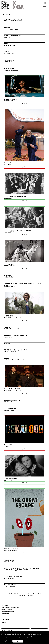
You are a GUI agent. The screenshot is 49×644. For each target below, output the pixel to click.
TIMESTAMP (8, 327)
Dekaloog (8, 445)
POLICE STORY (9, 60)
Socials (4, 623)
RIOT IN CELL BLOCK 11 (12, 400)
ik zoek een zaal (8, 631)
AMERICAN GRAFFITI (11, 99)
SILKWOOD (8, 275)
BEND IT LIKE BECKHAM (12, 36)
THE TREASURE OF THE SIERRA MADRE (17, 231)
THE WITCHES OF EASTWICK (14, 577)
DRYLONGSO (8, 52)
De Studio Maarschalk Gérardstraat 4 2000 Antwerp (10, 607)
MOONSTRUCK (9, 560)
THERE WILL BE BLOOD (12, 389)
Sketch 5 (7, 163)
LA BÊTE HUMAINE (10, 479)
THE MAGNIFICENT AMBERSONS (15, 197)
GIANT (6, 44)
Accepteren (18, 641)
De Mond (7, 344)
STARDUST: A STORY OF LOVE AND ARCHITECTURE (21, 568)
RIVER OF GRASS (10, 585)
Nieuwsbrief (5, 620)
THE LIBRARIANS (10, 409)
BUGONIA (7, 28)
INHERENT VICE (9, 316)
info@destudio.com (8, 611)
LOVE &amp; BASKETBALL (13, 19)
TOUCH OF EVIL (9, 264)
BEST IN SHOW (9, 69)
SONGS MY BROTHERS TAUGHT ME (16, 336)
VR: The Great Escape (12, 549)
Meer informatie (35, 637)
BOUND (6, 358)
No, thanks (7, 641)
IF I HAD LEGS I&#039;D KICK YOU (15, 350)
